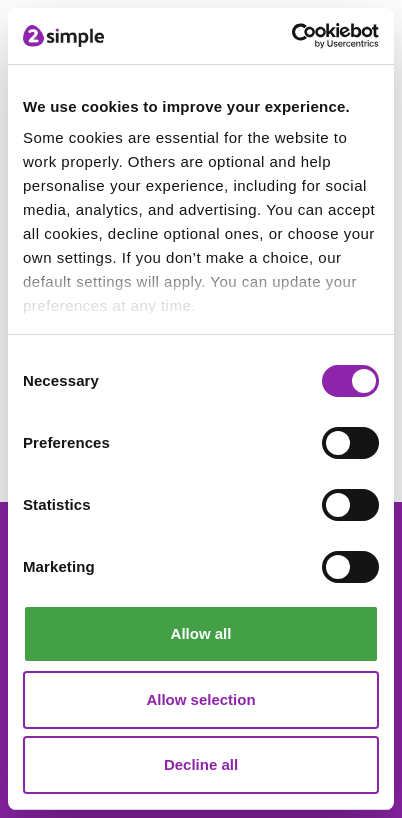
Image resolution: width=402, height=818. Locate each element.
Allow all (201, 633)
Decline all (201, 764)
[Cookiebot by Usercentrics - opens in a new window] (291, 36)
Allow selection (200, 699)
